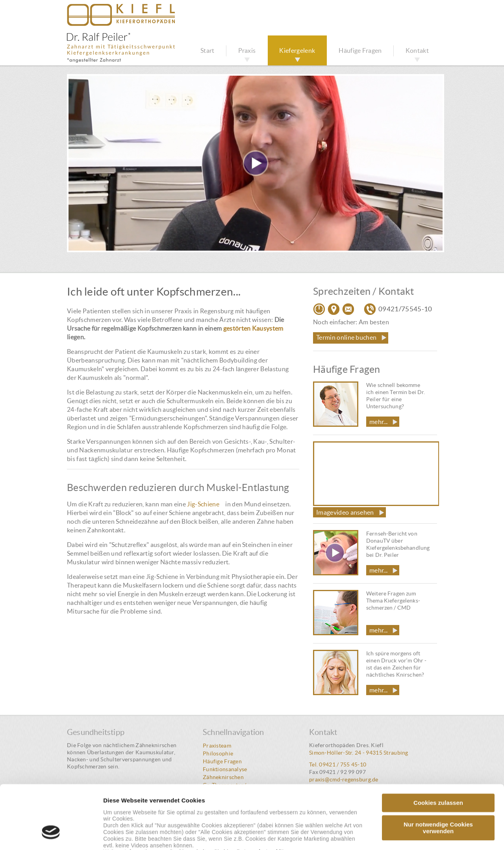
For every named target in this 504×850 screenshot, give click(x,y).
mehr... (378, 422)
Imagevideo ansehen (345, 512)
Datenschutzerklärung (267, 798)
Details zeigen (422, 834)
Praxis (247, 50)
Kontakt (417, 50)
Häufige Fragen (360, 50)
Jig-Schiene (203, 504)
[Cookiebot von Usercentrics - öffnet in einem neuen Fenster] (51, 835)
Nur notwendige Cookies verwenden (438, 773)
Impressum (205, 804)
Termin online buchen (346, 337)
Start (208, 50)
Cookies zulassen (438, 748)
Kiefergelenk (297, 50)
